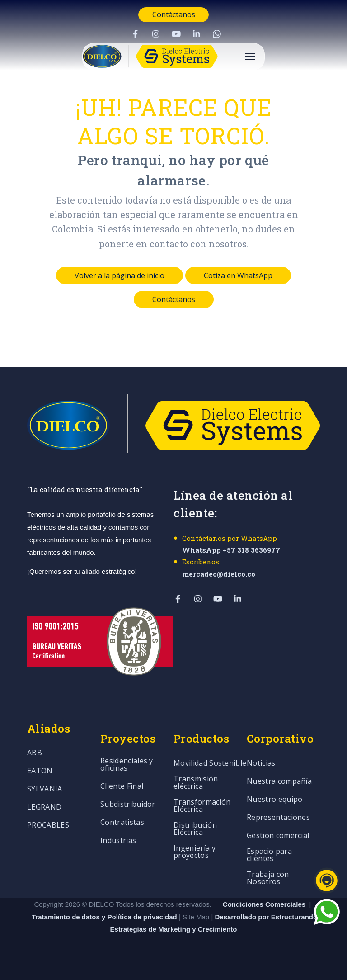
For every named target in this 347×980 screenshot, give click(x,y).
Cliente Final (122, 787)
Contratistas (122, 823)
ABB (35, 753)
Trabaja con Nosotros (268, 878)
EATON (40, 771)
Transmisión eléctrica (196, 783)
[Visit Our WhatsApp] (217, 34)
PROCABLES (48, 826)
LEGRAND (44, 807)
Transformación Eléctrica (202, 806)
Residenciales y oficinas (127, 765)
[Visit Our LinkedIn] (197, 34)
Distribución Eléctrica (195, 829)
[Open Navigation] (250, 56)
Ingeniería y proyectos (195, 852)
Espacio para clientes (269, 855)
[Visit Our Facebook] (136, 34)
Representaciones (278, 818)
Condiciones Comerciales (264, 904)
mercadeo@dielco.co (219, 574)
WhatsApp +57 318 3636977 (231, 550)
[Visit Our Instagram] (156, 34)
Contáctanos (174, 14)
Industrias (118, 841)
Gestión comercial (278, 836)
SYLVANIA (45, 789)
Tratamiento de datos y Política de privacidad (105, 917)
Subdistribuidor (128, 805)
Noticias (261, 764)
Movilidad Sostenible (210, 764)
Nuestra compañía (279, 782)
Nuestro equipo (274, 800)
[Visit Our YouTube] (176, 34)
